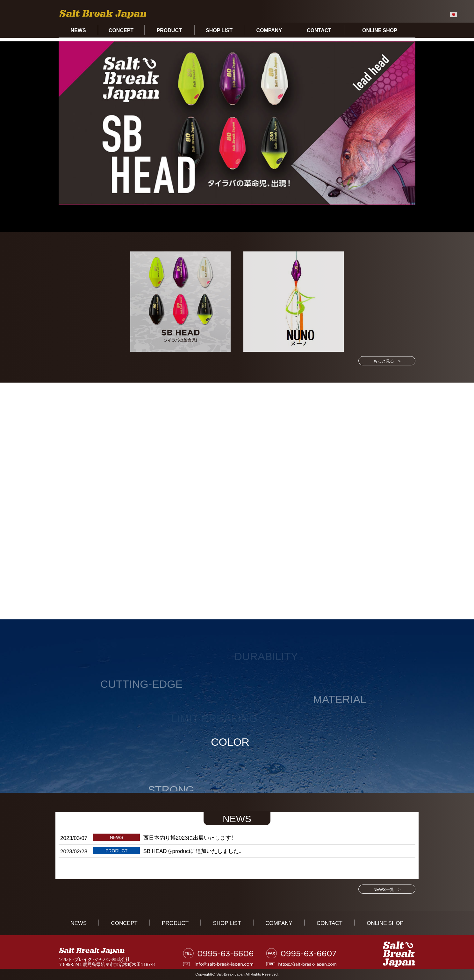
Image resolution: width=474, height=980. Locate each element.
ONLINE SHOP (380, 30)
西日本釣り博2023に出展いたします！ (189, 837)
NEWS (78, 30)
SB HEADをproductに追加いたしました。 (193, 851)
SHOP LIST (219, 30)
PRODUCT (169, 30)
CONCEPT (121, 30)
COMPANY (269, 30)
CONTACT (319, 30)
